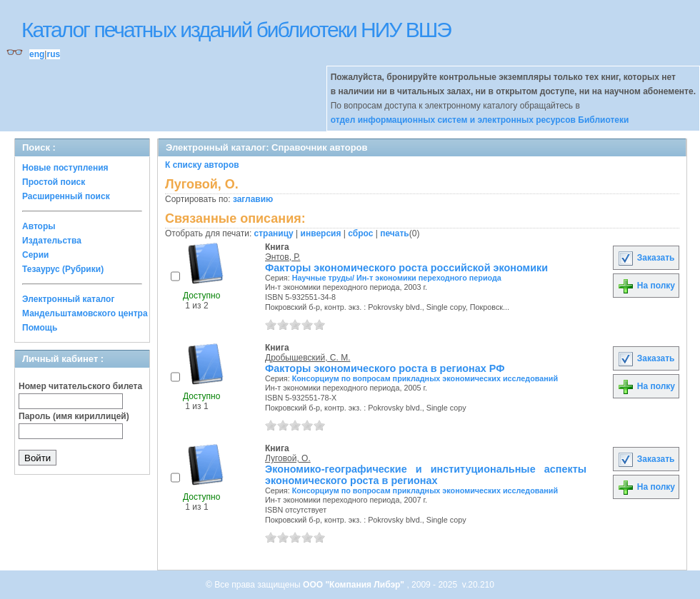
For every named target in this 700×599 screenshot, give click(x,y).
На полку (646, 286)
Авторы (39, 226)
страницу (274, 233)
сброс (360, 233)
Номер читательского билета (80, 386)
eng (37, 54)
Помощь (40, 328)
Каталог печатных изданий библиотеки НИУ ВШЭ (236, 30)
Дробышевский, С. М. (308, 358)
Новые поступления (65, 168)
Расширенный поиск (66, 196)
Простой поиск (54, 182)
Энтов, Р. (282, 257)
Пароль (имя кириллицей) (74, 416)
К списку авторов (202, 165)
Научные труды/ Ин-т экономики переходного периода (397, 278)
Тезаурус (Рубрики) (63, 269)
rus (53, 54)
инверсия (321, 233)
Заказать (646, 258)
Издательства (52, 241)
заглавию (253, 199)
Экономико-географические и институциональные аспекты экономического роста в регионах (426, 475)
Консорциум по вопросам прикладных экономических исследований (425, 378)
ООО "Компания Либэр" (355, 585)
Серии (35, 255)
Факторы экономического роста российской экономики (406, 268)
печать (395, 233)
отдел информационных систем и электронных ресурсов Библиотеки (480, 120)
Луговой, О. (288, 458)
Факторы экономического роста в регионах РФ (385, 368)
